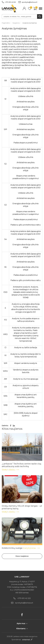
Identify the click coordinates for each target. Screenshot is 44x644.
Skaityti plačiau (10, 470)
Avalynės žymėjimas (30, 23)
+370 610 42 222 (9, 2)
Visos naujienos (22, 556)
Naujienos (16, 23)
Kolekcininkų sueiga (12, 548)
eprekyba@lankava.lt (28, 2)
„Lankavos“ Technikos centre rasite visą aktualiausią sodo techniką (21, 464)
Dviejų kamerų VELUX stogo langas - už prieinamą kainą (22, 506)
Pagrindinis (6, 23)
